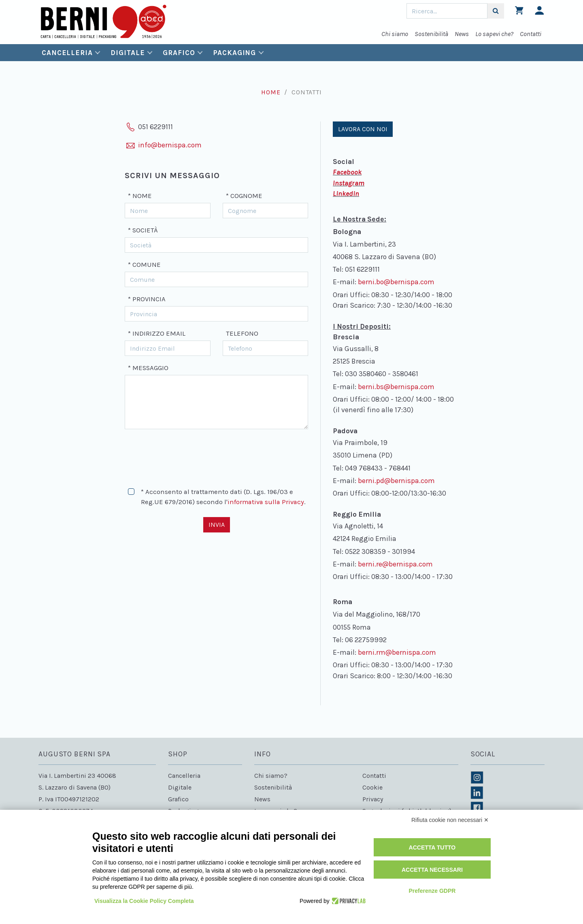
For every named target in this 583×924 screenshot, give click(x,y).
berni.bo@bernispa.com (396, 282)
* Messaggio (148, 368)
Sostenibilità (431, 34)
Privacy (373, 799)
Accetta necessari (432, 870)
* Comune (144, 265)
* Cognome (244, 196)
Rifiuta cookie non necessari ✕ (450, 820)
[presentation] (186, 455)
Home (271, 92)
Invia (217, 525)
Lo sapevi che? (494, 34)
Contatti (531, 34)
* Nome (140, 196)
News (462, 34)
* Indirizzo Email (157, 333)
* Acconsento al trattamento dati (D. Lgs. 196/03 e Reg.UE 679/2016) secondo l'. (223, 497)
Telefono (242, 333)
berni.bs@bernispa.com (396, 387)
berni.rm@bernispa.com (397, 652)
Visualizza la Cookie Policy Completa (144, 901)
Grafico (179, 53)
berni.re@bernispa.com (395, 564)
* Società (143, 230)
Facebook (347, 172)
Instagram (349, 183)
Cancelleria (67, 53)
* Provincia (147, 299)
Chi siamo (395, 34)
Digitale (128, 53)
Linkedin (346, 194)
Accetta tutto (432, 847)
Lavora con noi (363, 129)
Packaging (234, 53)
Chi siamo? (271, 776)
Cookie (372, 787)
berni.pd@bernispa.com (396, 481)
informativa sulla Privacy (266, 502)
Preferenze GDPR (432, 891)
